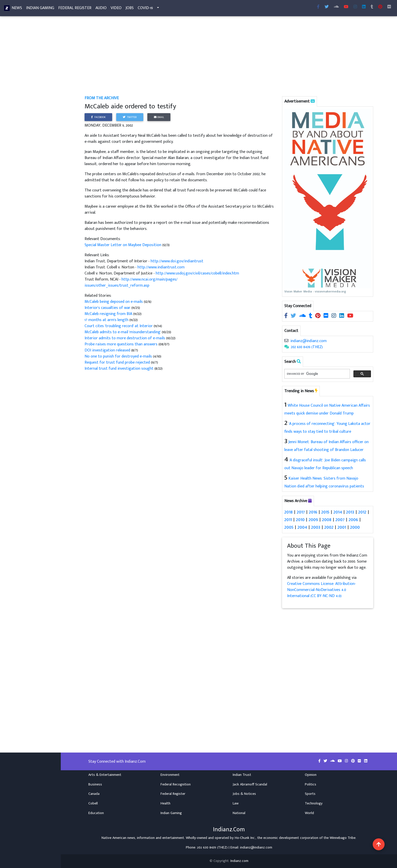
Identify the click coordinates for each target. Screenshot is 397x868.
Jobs (130, 9)
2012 (362, 512)
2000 (355, 527)
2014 (338, 512)
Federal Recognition (176, 784)
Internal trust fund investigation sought (120, 369)
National (239, 813)
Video (116, 9)
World (309, 813)
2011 (288, 520)
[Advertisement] (229, 58)
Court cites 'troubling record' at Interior (119, 326)
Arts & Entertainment (105, 775)
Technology (314, 803)
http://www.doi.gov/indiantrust (177, 261)
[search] (317, 374)
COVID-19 (145, 9)
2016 (313, 512)
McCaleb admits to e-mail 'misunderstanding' (123, 332)
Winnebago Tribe (343, 838)
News (17, 9)
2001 (342, 527)
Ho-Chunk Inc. (245, 838)
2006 (353, 520)
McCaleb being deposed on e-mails (114, 302)
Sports (310, 794)
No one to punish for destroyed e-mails (118, 356)
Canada (94, 794)
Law (236, 803)
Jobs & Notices (244, 794)
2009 (313, 520)
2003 (316, 527)
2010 (300, 520)
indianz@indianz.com (309, 341)
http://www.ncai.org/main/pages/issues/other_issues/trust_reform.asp (131, 282)
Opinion (311, 775)
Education (96, 813)
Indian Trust (242, 775)
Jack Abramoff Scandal (250, 784)
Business (95, 784)
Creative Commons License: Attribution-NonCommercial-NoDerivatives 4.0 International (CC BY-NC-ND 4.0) (322, 590)
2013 (350, 512)
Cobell (93, 803)
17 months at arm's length (107, 320)
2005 (289, 527)
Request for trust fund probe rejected (117, 362)
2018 (289, 512)
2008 (327, 520)
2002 (329, 527)
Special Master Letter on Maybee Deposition (123, 245)
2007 (340, 520)
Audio (101, 9)
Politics (311, 784)
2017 (301, 512)
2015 (325, 512)
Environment (170, 775)
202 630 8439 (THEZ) (307, 347)
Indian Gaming (40, 9)
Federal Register (75, 9)
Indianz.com (239, 861)
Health (165, 803)
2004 (302, 527)
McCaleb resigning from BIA (109, 314)
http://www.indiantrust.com (161, 267)
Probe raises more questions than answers (121, 344)
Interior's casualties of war (108, 308)
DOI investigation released (108, 350)
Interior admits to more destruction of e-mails (125, 338)
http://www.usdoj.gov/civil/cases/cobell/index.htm (197, 273)
